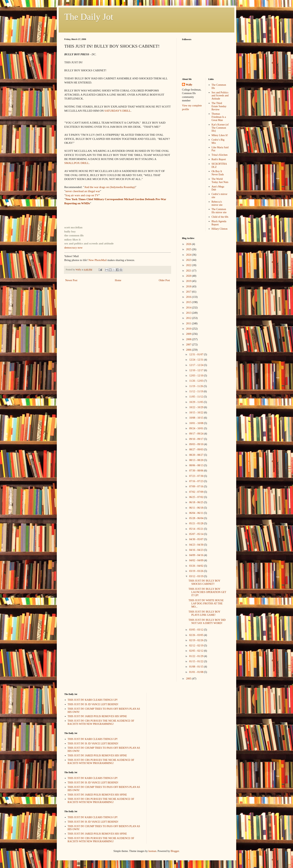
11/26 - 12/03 (196, 381)
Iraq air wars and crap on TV (82, 195)
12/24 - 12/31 (196, 360)
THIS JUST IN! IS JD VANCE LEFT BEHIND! (93, 704)
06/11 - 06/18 (196, 508)
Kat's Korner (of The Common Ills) (220, 128)
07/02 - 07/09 (196, 492)
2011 (189, 323)
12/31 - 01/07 (196, 354)
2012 (189, 318)
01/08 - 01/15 (196, 667)
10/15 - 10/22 (196, 413)
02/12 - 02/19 (196, 646)
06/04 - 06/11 (196, 513)
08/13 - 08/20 (196, 460)
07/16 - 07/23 (196, 481)
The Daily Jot (89, 17)
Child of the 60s (220, 217)
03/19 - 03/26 (196, 571)
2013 (189, 313)
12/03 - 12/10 (196, 376)
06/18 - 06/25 (196, 502)
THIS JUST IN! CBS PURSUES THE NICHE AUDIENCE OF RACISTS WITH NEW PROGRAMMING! (101, 722)
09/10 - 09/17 (196, 439)
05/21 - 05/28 (196, 523)
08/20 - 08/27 (196, 455)
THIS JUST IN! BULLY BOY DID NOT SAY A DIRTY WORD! (207, 622)
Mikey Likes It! (220, 135)
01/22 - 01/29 (196, 656)
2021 (189, 271)
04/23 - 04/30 (196, 545)
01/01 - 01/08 (196, 672)
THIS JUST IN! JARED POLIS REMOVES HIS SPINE (97, 716)
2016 (189, 297)
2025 (189, 249)
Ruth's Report (219, 159)
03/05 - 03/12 (196, 630)
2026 (189, 244)
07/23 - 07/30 (196, 476)
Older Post (164, 280)
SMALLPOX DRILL (77, 163)
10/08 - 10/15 (196, 418)
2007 (189, 345)
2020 (189, 276)
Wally (189, 85)
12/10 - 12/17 (196, 370)
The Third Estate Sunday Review (219, 106)
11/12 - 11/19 (196, 391)
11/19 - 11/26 (196, 386)
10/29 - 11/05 (196, 402)
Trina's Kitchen (220, 155)
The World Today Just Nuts (220, 181)
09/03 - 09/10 (196, 444)
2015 (189, 302)
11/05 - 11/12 (196, 397)
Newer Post (71, 280)
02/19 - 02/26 (196, 640)
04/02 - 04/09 (196, 560)
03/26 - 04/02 (196, 566)
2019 (189, 281)
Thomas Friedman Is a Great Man (219, 117)
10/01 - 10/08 (196, 423)
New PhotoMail (98, 260)
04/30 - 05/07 (196, 539)
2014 (189, 308)
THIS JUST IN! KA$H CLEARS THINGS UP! (93, 700)
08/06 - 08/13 (196, 465)
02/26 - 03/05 (196, 635)
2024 (189, 255)
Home (118, 280)
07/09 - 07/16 (196, 486)
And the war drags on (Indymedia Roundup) (110, 187)
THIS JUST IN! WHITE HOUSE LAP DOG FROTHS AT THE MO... (206, 604)
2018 (189, 287)
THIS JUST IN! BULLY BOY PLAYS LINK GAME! (204, 613)
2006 (189, 350)
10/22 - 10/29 (196, 407)
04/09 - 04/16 (196, 555)
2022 (189, 265)
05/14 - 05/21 (196, 529)
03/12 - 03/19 (196, 576)
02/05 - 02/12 (196, 651)
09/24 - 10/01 (196, 428)
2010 (189, 329)
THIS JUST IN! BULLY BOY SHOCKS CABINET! (204, 582)
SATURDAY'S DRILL (118, 111)
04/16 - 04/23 (196, 550)
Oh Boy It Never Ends (218, 173)
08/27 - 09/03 (196, 449)
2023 (189, 260)
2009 (189, 334)
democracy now (73, 247)
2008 (189, 339)
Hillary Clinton (219, 229)
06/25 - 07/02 (196, 497)
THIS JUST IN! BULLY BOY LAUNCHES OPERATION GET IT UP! (207, 592)
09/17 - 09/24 (196, 434)
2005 (189, 679)
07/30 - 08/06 (196, 471)
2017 (189, 292)
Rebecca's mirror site (217, 203)
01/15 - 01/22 (196, 661)
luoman (152, 851)
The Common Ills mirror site (219, 211)
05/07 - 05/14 (196, 534)
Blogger (175, 851)
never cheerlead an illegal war (83, 191)
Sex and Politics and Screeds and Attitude (220, 96)
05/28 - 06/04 (196, 518)
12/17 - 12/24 (196, 365)
